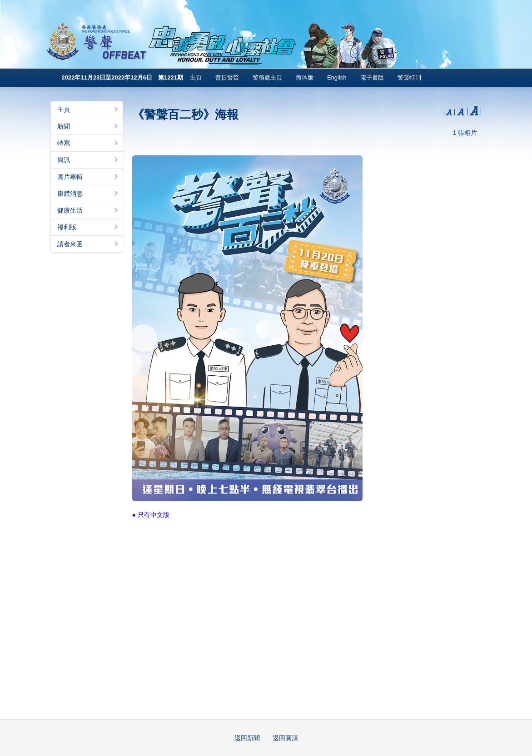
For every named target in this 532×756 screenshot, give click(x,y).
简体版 (305, 77)
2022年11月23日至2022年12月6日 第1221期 (122, 77)
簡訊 (88, 160)
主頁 (196, 77)
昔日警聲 (227, 77)
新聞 (88, 126)
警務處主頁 (267, 77)
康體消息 (88, 194)
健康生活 (88, 210)
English (337, 77)
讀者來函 (88, 244)
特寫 (88, 143)
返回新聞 (247, 738)
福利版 (88, 227)
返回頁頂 (285, 738)
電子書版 (372, 77)
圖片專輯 (88, 177)
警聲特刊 (409, 77)
